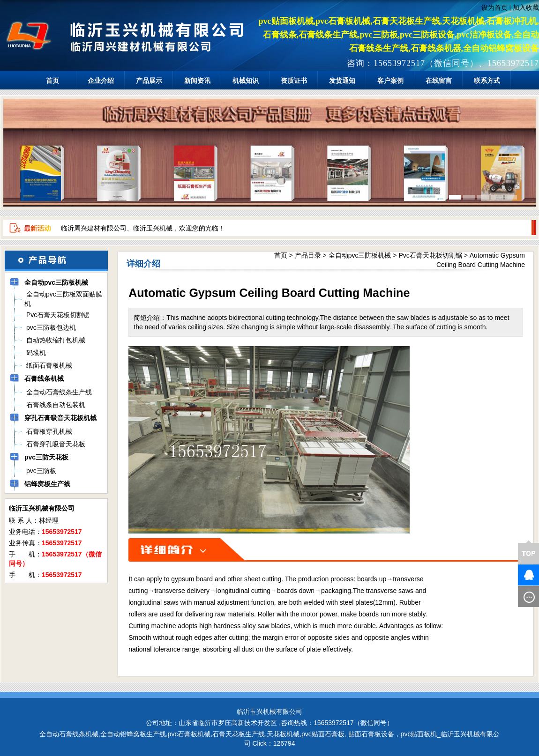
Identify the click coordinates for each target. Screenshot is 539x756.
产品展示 (149, 81)
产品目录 (308, 255)
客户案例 (390, 81)
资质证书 (294, 81)
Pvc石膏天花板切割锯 (430, 255)
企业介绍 (101, 81)
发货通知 (342, 81)
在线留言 (439, 81)
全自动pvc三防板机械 (360, 255)
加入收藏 (526, 7)
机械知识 (246, 81)
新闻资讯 (197, 81)
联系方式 (487, 81)
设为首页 (494, 7)
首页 (52, 81)
